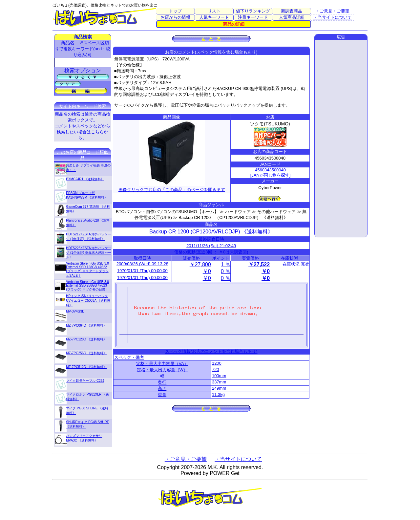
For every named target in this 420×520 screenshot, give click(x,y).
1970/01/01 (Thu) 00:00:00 (142, 271)
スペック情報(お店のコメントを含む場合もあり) (211, 351)
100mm (219, 376)
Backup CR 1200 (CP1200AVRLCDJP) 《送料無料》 (211, 232)
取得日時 (142, 258)
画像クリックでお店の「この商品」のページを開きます (172, 187)
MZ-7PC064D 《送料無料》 (86, 325)
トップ (175, 11)
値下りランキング (253, 11)
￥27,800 (200, 264)
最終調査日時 (211, 239)
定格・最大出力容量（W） (162, 370)
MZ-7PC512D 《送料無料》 (86, 367)
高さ (162, 389)
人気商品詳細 (292, 17)
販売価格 (191, 258)
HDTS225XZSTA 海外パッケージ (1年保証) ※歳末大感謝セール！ (89, 253)
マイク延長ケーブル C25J (85, 381)
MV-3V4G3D (75, 311)
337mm (219, 382)
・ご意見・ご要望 (332, 11)
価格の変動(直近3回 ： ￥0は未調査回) (211, 252)
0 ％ (226, 271)
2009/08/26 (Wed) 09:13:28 (142, 264)
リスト (214, 11)
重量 (162, 395)
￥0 (207, 271)
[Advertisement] (341, 139)
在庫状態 (289, 258)
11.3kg (218, 394)
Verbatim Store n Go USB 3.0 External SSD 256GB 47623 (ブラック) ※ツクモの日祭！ (87, 286)
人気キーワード (214, 17)
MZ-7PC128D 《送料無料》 (86, 339)
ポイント (221, 258)
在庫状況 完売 (296, 264)
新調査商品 (292, 11)
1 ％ (226, 264)
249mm (219, 388)
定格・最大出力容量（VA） (162, 364)
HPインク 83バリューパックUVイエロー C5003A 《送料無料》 (88, 301)
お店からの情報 (175, 17)
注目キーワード (253, 17)
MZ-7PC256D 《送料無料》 (86, 353)
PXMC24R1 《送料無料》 (85, 179)
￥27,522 (259, 264)
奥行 (162, 382)
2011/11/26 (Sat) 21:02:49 (211, 246)
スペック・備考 (129, 357)
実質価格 (250, 258)
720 (216, 369)
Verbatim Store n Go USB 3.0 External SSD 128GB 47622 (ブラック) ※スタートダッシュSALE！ (87, 270)
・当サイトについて (333, 17)
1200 (217, 363)
